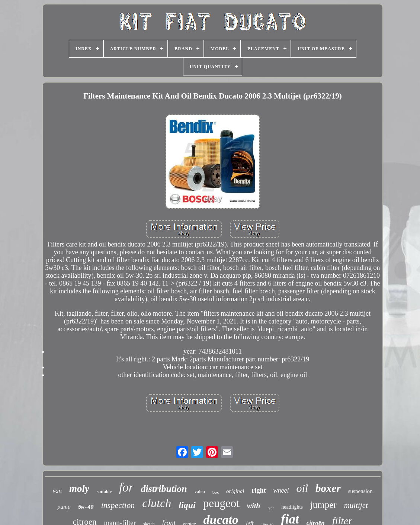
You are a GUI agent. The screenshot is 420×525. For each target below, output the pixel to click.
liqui (187, 505)
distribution (164, 489)
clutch (157, 503)
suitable (104, 492)
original (235, 491)
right (259, 490)
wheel (281, 490)
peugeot (221, 503)
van (57, 491)
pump (64, 507)
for (126, 487)
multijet (356, 505)
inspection (118, 505)
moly (79, 489)
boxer (328, 488)
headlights (292, 507)
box (216, 492)
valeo (200, 491)
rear (271, 508)
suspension (360, 491)
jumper (323, 505)
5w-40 (86, 507)
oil (302, 488)
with (254, 506)
